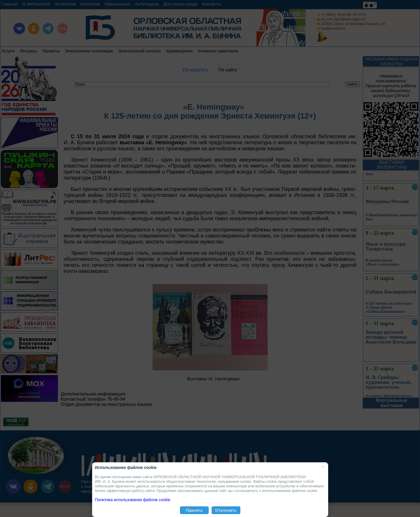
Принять (194, 510)
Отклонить (226, 510)
